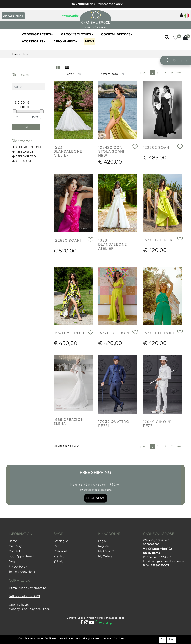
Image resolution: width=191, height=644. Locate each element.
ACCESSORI (23, 161)
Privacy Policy (18, 566)
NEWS (90, 41)
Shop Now (95, 492)
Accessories (34, 41)
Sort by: (70, 74)
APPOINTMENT (13, 16)
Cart (57, 546)
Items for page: (110, 74)
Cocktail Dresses (117, 34)
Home (15, 54)
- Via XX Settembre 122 (28, 588)
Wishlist (59, 556)
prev (143, 72)
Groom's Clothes (77, 34)
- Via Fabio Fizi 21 (24, 596)
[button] (176, 38)
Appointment (65, 41)
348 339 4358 (162, 557)
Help (58, 561)
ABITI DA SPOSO (26, 156)
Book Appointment (22, 556)
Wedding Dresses (38, 34)
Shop (25, 54)
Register (104, 546)
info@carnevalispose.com (169, 561)
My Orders (105, 556)
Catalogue (61, 541)
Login (102, 541)
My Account (106, 551)
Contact (14, 551)
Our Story (15, 546)
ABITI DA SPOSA (25, 151)
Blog (12, 561)
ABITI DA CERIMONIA (28, 147)
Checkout (60, 551)
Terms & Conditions (22, 571)
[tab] (58, 67)
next (179, 72)
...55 (171, 72)
